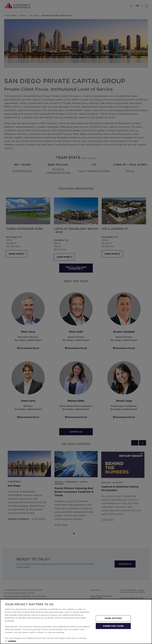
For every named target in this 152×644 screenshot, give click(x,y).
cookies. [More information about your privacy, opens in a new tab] (12, 641)
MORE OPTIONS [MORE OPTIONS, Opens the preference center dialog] (113, 618)
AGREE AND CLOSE (113, 626)
